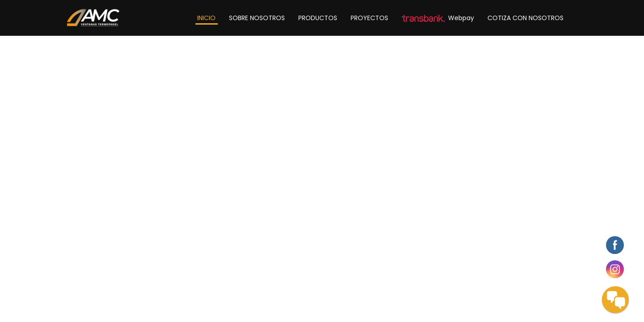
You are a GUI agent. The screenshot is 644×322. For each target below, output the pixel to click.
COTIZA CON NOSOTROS (525, 18)
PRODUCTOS (318, 18)
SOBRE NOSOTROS (257, 18)
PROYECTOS (369, 18)
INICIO (206, 18)
